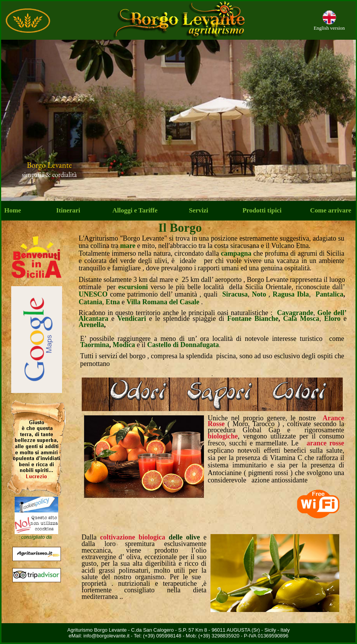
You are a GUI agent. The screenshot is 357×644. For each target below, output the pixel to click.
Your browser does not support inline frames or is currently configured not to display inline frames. (178, 120)
